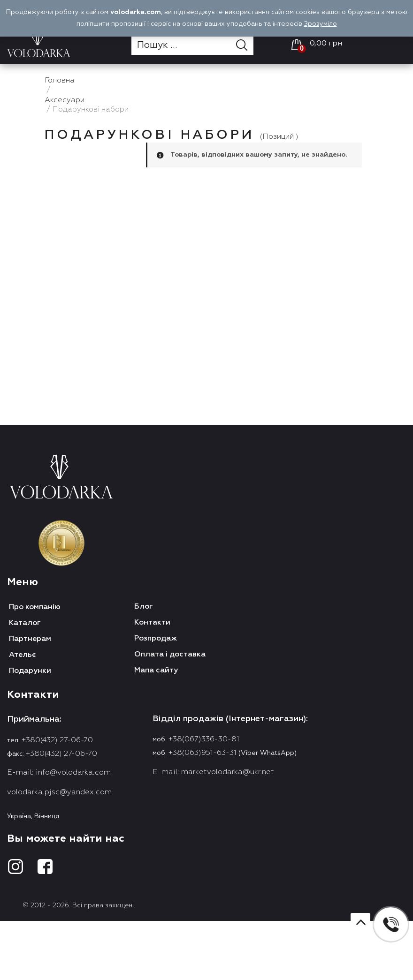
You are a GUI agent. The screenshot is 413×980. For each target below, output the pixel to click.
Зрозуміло (321, 24)
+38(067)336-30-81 (204, 739)
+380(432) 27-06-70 (57, 740)
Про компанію (35, 607)
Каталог (25, 623)
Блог (144, 607)
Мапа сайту (156, 671)
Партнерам (30, 639)
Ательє (23, 655)
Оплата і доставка (170, 655)
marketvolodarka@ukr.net (228, 772)
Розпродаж (156, 639)
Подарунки (30, 671)
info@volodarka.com (73, 773)
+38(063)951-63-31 (203, 753)
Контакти (152, 623)
